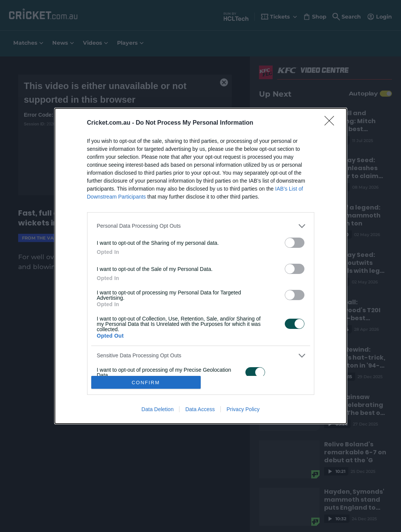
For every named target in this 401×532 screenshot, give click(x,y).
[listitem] (201, 226)
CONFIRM (146, 383)
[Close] (332, 123)
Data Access (200, 409)
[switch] (295, 243)
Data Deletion (158, 409)
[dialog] (201, 266)
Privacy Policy (243, 409)
